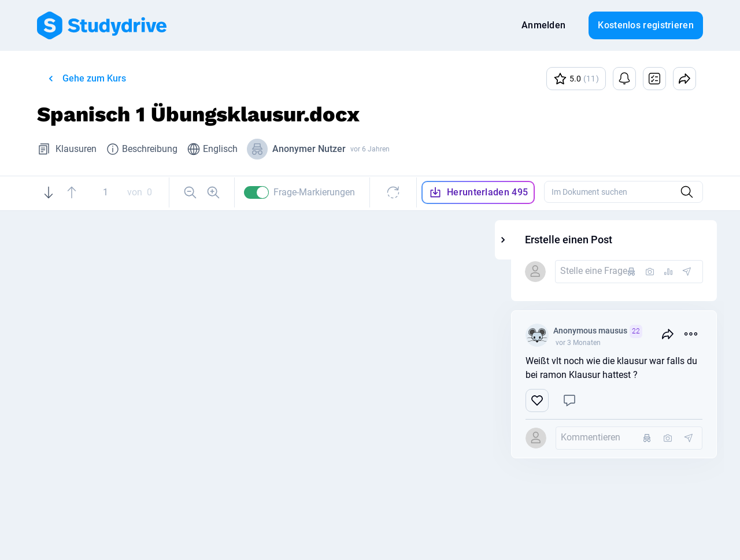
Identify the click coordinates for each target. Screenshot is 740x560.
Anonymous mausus (646, 331)
